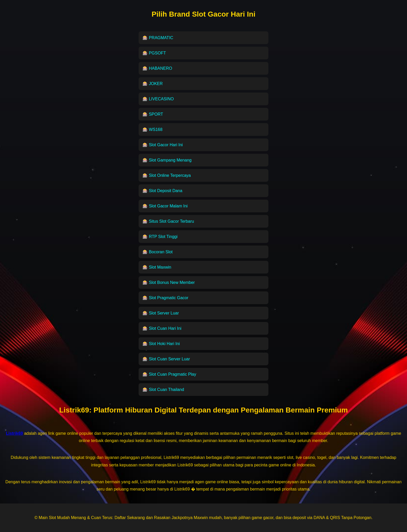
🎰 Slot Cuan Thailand (163, 390)
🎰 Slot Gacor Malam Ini (165, 206)
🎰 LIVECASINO (158, 99)
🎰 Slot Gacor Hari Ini (163, 145)
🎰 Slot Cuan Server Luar (166, 359)
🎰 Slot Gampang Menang (167, 160)
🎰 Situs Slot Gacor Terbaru (168, 221)
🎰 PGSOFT (154, 53)
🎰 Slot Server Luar (161, 313)
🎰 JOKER (153, 84)
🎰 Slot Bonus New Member (169, 282)
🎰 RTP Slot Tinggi (160, 237)
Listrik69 (74, 410)
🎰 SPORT (153, 114)
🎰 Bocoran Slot (158, 252)
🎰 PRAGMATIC (158, 38)
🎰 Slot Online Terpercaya (167, 175)
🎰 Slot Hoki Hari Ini (161, 344)
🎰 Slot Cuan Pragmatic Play (169, 374)
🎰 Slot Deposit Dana (162, 191)
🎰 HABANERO (157, 68)
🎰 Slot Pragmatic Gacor (165, 298)
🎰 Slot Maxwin (157, 267)
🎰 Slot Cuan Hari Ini (162, 328)
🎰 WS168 (152, 129)
